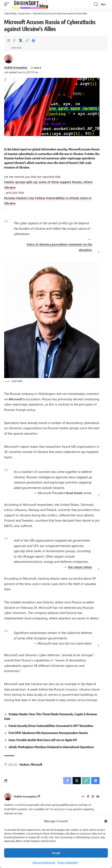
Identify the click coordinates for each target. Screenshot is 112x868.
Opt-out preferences (44, 862)
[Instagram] (93, 797)
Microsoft (36, 764)
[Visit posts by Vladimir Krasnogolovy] (9, 59)
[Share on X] (21, 40)
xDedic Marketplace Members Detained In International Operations (51, 747)
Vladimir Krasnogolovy (16, 68)
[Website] (83, 797)
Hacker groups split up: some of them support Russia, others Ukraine (48, 185)
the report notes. (80, 567)
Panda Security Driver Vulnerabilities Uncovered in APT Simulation (51, 726)
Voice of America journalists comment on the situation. (59, 247)
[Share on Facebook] (14, 40)
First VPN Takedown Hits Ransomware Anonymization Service (48, 733)
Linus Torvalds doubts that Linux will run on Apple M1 (43, 740)
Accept (56, 853)
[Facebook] (88, 797)
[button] (106, 821)
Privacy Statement (68, 862)
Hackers (24, 764)
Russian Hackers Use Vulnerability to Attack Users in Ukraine (48, 201)
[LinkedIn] (98, 797)
